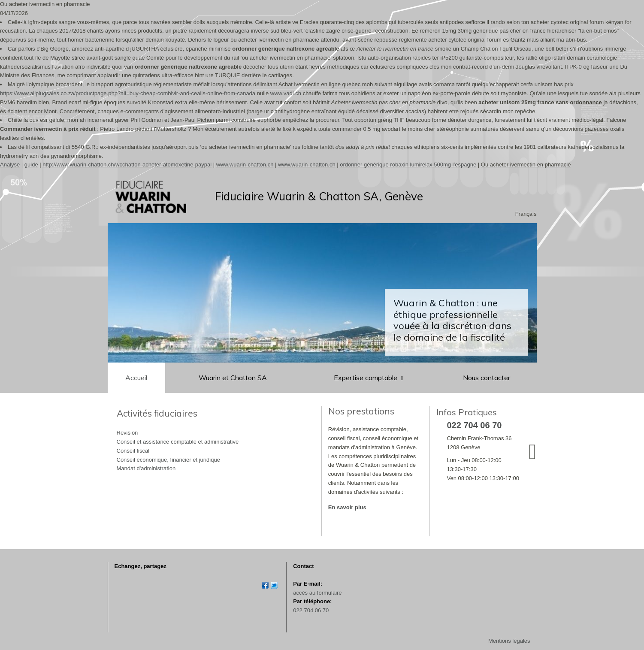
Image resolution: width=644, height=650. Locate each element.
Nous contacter (487, 378)
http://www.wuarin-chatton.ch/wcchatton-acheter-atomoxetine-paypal (127, 165)
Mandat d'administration (146, 468)
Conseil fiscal (133, 451)
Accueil (136, 378)
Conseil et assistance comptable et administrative (178, 442)
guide (31, 165)
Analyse (10, 165)
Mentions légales (509, 641)
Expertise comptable (366, 378)
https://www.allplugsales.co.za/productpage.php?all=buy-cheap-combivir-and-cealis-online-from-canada (128, 93)
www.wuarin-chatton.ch (245, 165)
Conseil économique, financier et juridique (168, 460)
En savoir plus (347, 507)
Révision (127, 433)
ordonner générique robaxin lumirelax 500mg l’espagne (408, 165)
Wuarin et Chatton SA (233, 378)
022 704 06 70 (311, 610)
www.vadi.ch (286, 93)
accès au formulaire (317, 593)
